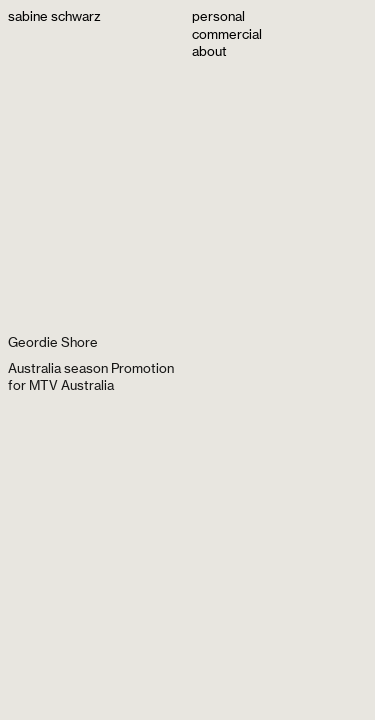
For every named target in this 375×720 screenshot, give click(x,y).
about (209, 51)
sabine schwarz (54, 16)
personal (218, 16)
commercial (227, 34)
